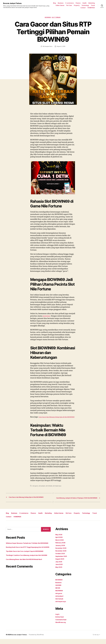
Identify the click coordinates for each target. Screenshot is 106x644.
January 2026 (61, 550)
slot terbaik (49, 489)
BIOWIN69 (48, 18)
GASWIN (59, 590)
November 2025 (62, 556)
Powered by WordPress (38, 640)
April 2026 (60, 542)
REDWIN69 (60, 596)
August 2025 (61, 564)
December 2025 (62, 553)
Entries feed (60, 622)
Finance (86, 3)
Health (93, 3)
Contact (83, 8)
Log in (58, 619)
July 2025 (59, 567)
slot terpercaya (58, 489)
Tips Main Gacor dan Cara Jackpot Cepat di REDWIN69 (27, 561)
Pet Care (84, 5)
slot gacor (35, 489)
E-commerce (78, 3)
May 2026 (59, 539)
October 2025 (61, 558)
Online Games (75, 5)
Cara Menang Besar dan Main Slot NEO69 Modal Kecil (27, 572)
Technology (69, 8)
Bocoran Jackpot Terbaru (14, 3)
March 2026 (60, 545)
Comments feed (62, 625)
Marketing (66, 5)
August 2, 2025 (61, 47)
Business (69, 3)
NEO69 (58, 593)
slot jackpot (42, 489)
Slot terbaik (57, 18)
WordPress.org (61, 627)
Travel (77, 8)
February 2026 (61, 548)
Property (92, 5)
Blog (63, 3)
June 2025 (60, 569)
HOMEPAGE (91, 8)
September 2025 (62, 561)
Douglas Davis (48, 47)
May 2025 (59, 572)
